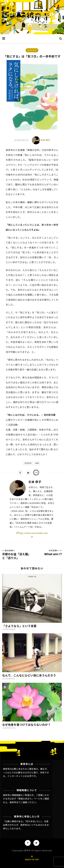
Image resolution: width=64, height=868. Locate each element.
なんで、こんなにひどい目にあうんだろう (29, 675)
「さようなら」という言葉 (19, 626)
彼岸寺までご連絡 (18, 802)
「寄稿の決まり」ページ (28, 799)
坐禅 (37, 463)
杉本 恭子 (45, 140)
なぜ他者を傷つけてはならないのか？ (26, 725)
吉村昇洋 (28, 463)
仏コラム (32, 50)
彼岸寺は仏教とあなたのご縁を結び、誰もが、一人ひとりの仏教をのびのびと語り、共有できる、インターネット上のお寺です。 (26, 773)
